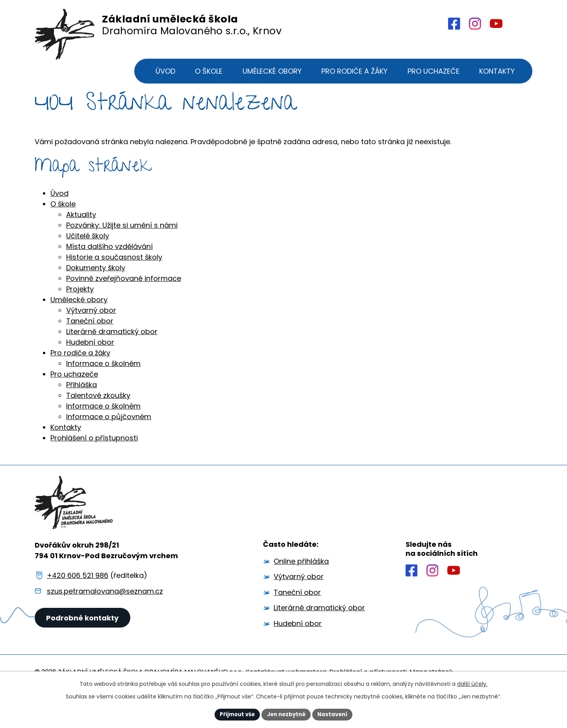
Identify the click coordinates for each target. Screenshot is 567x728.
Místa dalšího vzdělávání (109, 270)
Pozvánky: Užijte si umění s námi (122, 249)
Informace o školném (103, 387)
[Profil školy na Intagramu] (474, 24)
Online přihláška (301, 585)
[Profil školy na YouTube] (496, 24)
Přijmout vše (234, 714)
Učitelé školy (88, 260)
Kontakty (66, 451)
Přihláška (82, 409)
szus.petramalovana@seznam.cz (105, 615)
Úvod (59, 217)
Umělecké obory (79, 324)
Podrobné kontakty (83, 646)
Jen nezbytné (286, 714)
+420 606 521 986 (78, 599)
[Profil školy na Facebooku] (453, 24)
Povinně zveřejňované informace (124, 302)
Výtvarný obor (91, 334)
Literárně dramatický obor (112, 356)
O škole (63, 228)
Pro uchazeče (74, 398)
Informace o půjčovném (109, 441)
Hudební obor (90, 366)
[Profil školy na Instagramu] (433, 594)
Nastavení (335, 714)
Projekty (80, 313)
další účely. (472, 683)
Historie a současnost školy (114, 281)
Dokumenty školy (96, 292)
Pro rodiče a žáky (80, 377)
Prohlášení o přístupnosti (94, 462)
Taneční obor (90, 345)
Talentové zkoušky (98, 419)
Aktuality (81, 239)
